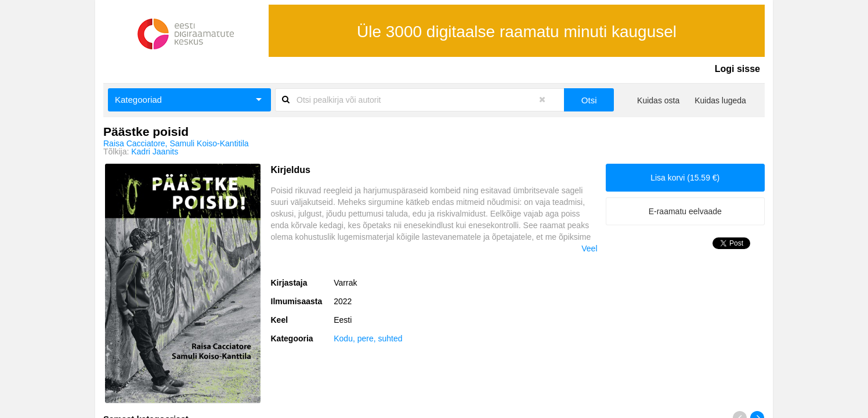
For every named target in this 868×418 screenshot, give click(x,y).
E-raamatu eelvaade (685, 211)
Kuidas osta (658, 100)
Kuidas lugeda (720, 100)
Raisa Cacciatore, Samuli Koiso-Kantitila (176, 143)
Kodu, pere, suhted (368, 338)
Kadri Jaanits (155, 152)
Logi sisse (737, 69)
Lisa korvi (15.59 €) (685, 178)
